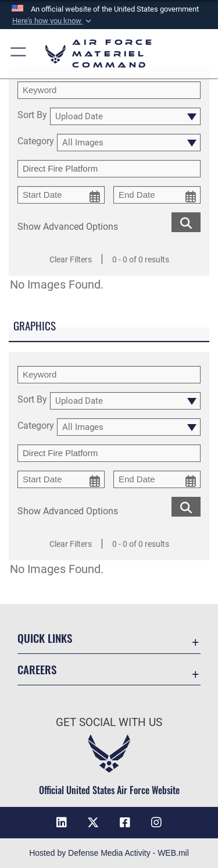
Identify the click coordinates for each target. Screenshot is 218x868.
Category (36, 142)
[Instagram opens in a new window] (156, 823)
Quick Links (45, 638)
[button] (52, 21)
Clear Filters (71, 259)
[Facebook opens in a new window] (125, 823)
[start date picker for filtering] (61, 195)
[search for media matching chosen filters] (186, 221)
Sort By (32, 115)
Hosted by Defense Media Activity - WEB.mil (109, 853)
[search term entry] (109, 90)
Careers (37, 669)
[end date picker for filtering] (157, 195)
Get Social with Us (109, 722)
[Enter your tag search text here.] (109, 169)
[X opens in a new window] (93, 823)
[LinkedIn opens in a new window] (62, 823)
